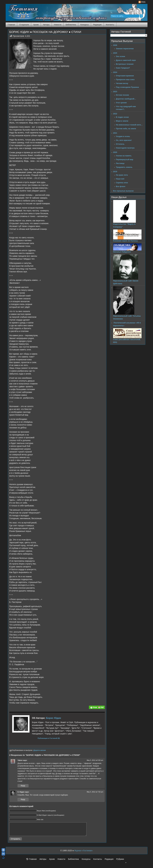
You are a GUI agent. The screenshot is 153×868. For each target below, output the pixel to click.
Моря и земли (122, 121)
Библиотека (71, 25)
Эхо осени (121, 56)
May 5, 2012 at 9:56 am (95, 760)
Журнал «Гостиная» (83, 853)
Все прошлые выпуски (123, 191)
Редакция (97, 25)
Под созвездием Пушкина (127, 87)
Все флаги (121, 186)
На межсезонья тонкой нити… (129, 125)
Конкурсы (85, 25)
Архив (36, 25)
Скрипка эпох (122, 183)
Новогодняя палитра (125, 148)
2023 (115, 92)
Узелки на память (124, 156)
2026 (115, 45)
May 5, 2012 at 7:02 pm (95, 792)
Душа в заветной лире (126, 60)
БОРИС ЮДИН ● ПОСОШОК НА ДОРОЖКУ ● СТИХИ (45, 32)
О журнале (24, 25)
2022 (115, 114)
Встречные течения (125, 64)
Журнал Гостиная (19, 12)
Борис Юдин (54, 718)
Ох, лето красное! (124, 140)
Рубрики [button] (122, 862)
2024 (115, 72)
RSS (142, 2)
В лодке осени (122, 117)
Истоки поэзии (123, 95)
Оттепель (120, 144)
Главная (11, 25)
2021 (115, 133)
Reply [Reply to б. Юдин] (23, 799)
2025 (115, 53)
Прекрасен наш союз (125, 79)
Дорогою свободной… (126, 99)
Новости (58, 25)
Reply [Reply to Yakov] (23, 786)
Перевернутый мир (125, 159)
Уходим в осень (123, 136)
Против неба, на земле (126, 129)
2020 (115, 152)
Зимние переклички (125, 49)
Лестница (120, 163)
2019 (115, 172)
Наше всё (120, 179)
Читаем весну (122, 83)
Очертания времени (125, 76)
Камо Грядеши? (123, 68)
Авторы (46, 25)
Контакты (110, 25)
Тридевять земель (124, 167)
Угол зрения (121, 103)
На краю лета (122, 175)
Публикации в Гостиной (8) (49, 738)
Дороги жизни (40, 750)
